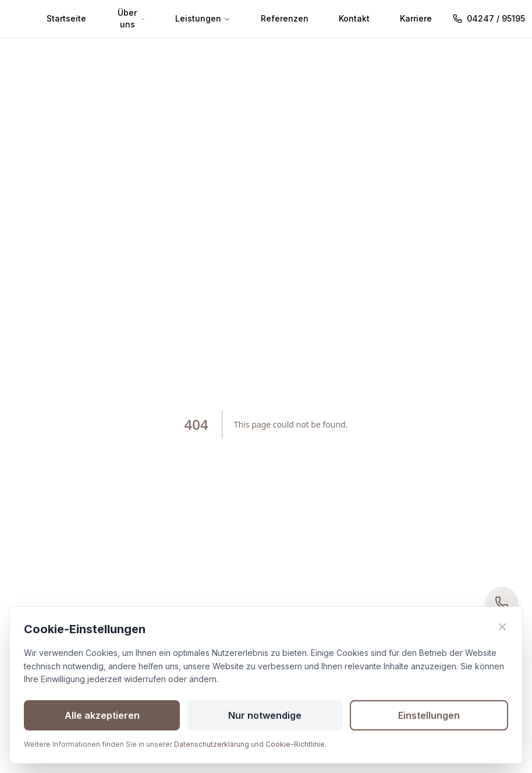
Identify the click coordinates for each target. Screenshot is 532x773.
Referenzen (285, 18)
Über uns (131, 18)
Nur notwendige (265, 715)
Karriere (416, 18)
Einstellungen (429, 715)
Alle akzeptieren (102, 715)
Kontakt (354, 18)
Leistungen (203, 18)
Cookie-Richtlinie (295, 744)
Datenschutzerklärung (212, 744)
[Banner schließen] (502, 627)
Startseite (66, 18)
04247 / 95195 (489, 18)
